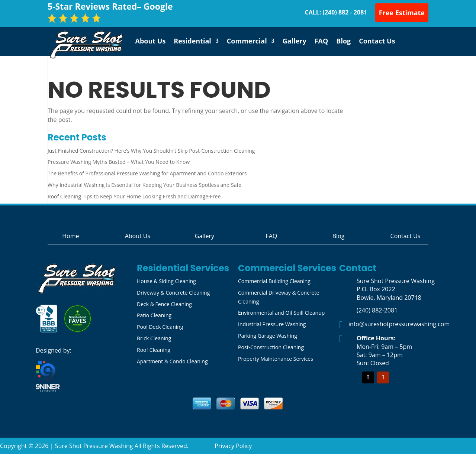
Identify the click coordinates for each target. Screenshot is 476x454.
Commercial (247, 41)
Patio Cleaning (154, 315)
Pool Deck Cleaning (160, 327)
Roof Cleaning (154, 350)
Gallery (295, 41)
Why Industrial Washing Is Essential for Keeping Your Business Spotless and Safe (144, 185)
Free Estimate (402, 13)
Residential (192, 41)
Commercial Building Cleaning (274, 281)
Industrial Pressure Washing (272, 324)
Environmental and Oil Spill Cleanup (281, 313)
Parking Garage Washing (268, 336)
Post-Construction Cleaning (271, 347)
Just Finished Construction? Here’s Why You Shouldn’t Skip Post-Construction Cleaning (151, 151)
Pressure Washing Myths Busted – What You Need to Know (119, 162)
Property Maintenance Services (276, 359)
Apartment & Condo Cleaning (172, 361)
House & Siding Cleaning (166, 281)
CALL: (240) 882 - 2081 (336, 12)
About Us (151, 41)
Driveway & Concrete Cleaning (173, 293)
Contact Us (377, 41)
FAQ (321, 41)
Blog (343, 41)
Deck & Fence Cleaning (164, 304)
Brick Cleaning (154, 338)
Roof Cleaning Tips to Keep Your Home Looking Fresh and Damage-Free (134, 196)
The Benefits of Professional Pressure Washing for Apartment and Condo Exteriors (147, 173)
